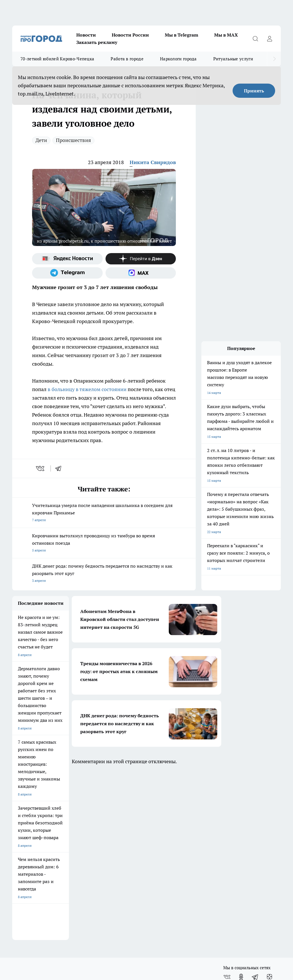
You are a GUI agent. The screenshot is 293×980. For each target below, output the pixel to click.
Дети (41, 140)
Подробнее (271, 911)
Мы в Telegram (182, 35)
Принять (254, 91)
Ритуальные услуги (233, 59)
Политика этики (96, 842)
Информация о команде (31, 850)
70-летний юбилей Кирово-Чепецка (57, 59)
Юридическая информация (175, 842)
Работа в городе (127, 59)
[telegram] (60, 468)
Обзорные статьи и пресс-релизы (39, 857)
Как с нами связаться (170, 850)
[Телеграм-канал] (67, 273)
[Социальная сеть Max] (141, 273)
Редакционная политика (102, 850)
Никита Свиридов (153, 162)
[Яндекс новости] (67, 259)
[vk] (41, 468)
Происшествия (73, 140)
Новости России (130, 35)
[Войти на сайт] (269, 39)
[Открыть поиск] (255, 39)
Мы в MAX (226, 35)
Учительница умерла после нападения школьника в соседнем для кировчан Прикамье (104, 513)
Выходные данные (27, 869)
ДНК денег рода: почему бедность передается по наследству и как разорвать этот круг (104, 574)
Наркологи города (178, 59)
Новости (86, 35)
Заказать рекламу (97, 42)
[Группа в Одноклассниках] (241, 808)
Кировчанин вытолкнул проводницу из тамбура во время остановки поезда (104, 543)
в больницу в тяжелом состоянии (87, 389)
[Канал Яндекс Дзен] (141, 259)
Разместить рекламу (170, 857)
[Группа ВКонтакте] (227, 808)
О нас (17, 842)
